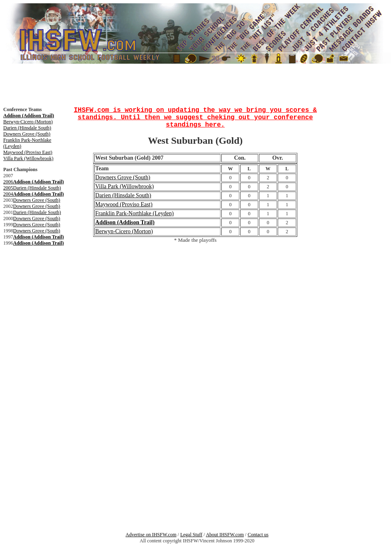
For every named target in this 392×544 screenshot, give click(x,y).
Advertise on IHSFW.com (151, 535)
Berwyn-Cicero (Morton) (28, 122)
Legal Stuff (191, 535)
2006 (8, 182)
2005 (8, 188)
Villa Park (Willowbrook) (28, 158)
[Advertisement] (28, 281)
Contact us (258, 535)
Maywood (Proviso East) (28, 152)
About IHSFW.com (225, 535)
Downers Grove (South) (27, 134)
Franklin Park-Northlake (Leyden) (134, 213)
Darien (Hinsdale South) (27, 128)
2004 (8, 194)
